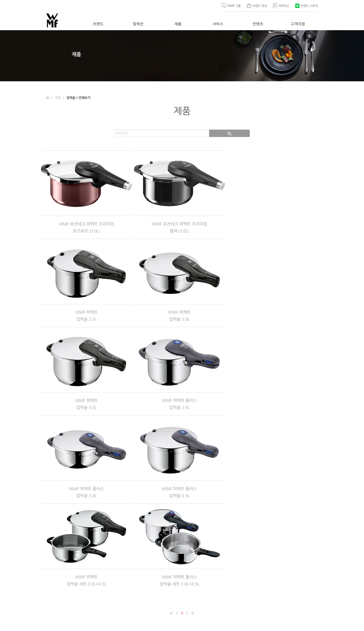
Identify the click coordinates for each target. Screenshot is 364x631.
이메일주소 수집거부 (120, 595)
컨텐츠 (258, 24)
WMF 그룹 (231, 6)
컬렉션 (138, 24)
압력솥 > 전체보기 (78, 98)
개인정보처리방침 (93, 595)
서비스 (218, 24)
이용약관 (73, 595)
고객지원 (298, 24)
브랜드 (98, 24)
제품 (178, 24)
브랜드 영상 (257, 6)
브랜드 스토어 (306, 5)
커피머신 (281, 5)
